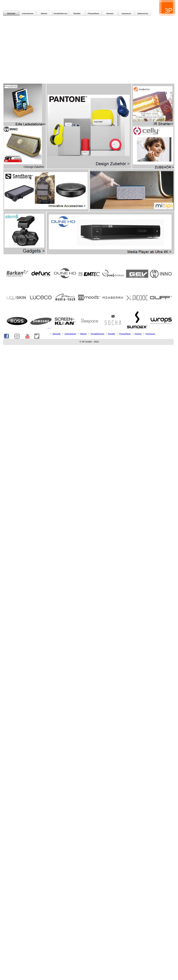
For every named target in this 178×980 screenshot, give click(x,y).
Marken (84, 334)
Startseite (57, 334)
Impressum (150, 334)
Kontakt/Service (98, 334)
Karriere (138, 334)
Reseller (112, 334)
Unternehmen (70, 334)
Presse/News (125, 334)
